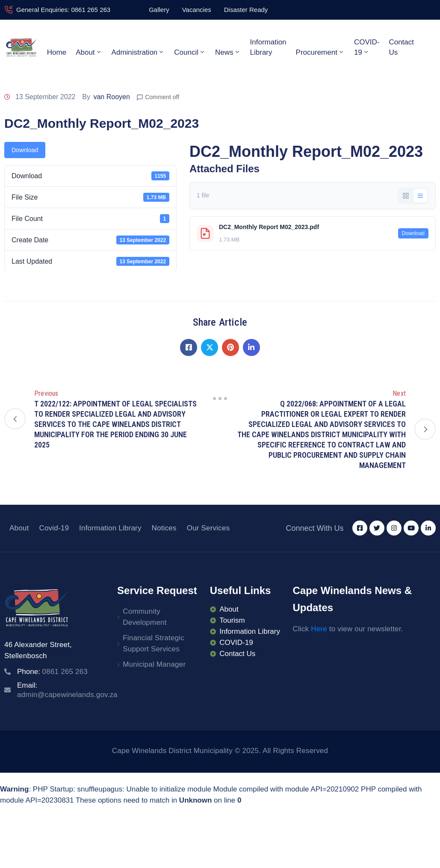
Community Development (145, 617)
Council (190, 52)
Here (319, 629)
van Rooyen (111, 97)
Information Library (268, 47)
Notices (164, 528)
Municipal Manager (154, 664)
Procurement (320, 52)
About (89, 52)
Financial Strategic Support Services (154, 643)
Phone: (52, 672)
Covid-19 (54, 528)
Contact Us (401, 47)
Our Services (208, 528)
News (228, 52)
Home (57, 52)
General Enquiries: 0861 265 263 (63, 10)
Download (25, 150)
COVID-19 (367, 47)
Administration (138, 52)
